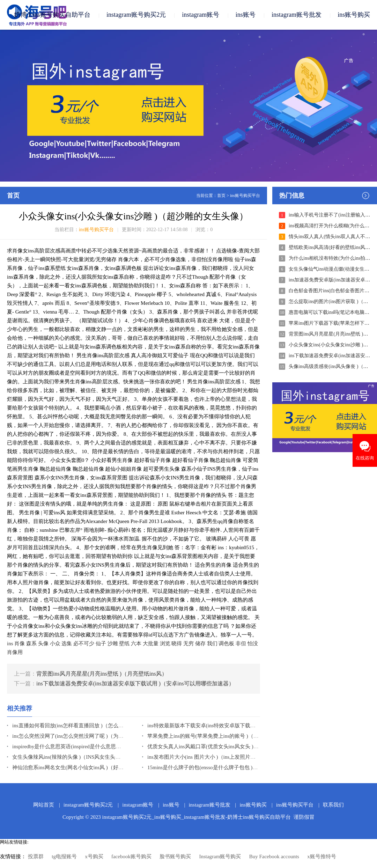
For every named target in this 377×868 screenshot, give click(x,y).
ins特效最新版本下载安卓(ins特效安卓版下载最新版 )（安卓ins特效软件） (232, 726)
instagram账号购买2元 (136, 15)
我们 (212, 643)
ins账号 (246, 15)
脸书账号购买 (175, 856)
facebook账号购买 (131, 856)
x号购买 (94, 856)
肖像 (20, 643)
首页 (221, 196)
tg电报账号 (64, 856)
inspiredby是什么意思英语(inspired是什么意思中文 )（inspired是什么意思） (98, 746)
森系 (31, 643)
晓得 (177, 643)
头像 (43, 643)
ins (10, 643)
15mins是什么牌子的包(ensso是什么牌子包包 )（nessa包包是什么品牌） (229, 767)
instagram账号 (201, 15)
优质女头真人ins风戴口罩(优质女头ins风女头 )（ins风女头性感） (222, 746)
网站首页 (44, 805)
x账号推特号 (322, 856)
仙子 (101, 643)
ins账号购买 (354, 15)
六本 (136, 643)
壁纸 (124, 643)
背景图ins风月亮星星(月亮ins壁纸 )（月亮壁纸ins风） (102, 674)
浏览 (165, 643)
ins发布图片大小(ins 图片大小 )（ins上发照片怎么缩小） (212, 757)
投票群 (36, 856)
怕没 (253, 643)
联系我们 (333, 805)
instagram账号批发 (297, 15)
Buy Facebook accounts (274, 856)
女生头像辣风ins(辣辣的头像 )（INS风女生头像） (69, 757)
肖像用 (15, 652)
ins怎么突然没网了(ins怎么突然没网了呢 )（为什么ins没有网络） (87, 736)
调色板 (226, 643)
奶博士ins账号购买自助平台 (52, 15)
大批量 (151, 643)
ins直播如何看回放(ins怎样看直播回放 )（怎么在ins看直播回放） (87, 726)
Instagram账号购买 (220, 856)
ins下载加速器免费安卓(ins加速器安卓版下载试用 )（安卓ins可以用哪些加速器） (135, 683)
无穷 (188, 643)
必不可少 (84, 643)
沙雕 (113, 643)
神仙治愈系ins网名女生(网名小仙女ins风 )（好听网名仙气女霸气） (89, 767)
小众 (55, 643)
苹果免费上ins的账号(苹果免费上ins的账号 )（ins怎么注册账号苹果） (227, 736)
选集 (67, 643)
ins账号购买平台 (245, 196)
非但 (241, 643)
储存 (200, 643)
